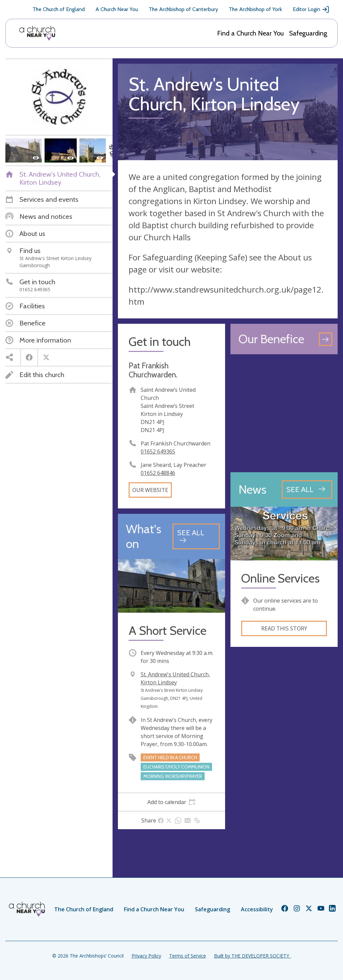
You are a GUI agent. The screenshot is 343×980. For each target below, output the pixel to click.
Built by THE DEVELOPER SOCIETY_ (253, 956)
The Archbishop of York (255, 9)
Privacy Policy (146, 956)
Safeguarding (308, 33)
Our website (150, 490)
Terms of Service (188, 956)
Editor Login (311, 9)
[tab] (171, 802)
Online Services (280, 578)
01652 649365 (158, 451)
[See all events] (196, 536)
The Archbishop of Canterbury (183, 9)
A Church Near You (117, 9)
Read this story (284, 628)
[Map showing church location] (284, 413)
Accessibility (257, 909)
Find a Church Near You (250, 33)
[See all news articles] (307, 489)
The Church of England (59, 9)
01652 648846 (158, 473)
